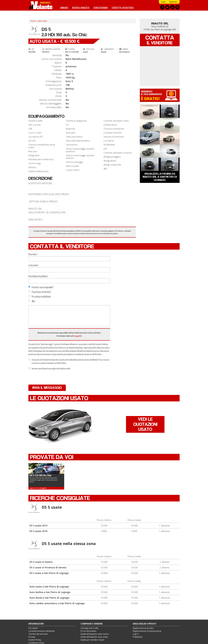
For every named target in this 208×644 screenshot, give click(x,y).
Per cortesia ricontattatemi (40, 297)
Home (33, 21)
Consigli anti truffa (89, 628)
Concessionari (100, 8)
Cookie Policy (35, 640)
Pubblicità (138, 637)
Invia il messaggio (47, 388)
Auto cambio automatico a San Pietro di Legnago (57, 603)
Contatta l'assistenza (123, 8)
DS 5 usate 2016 (38, 531)
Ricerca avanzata (81, 8)
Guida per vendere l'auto (92, 640)
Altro (32, 301)
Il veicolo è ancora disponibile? (41, 287)
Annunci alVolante (41, 5)
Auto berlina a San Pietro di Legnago (50, 592)
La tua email (34, 265)
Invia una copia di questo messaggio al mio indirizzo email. (49, 369)
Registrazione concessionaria (147, 631)
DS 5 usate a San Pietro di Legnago (49, 573)
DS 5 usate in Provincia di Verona (48, 567)
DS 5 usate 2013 (38, 525)
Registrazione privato (143, 628)
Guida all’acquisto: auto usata (94, 637)
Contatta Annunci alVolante (42, 631)
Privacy (32, 637)
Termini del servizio (38, 634)
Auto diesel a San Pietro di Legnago (49, 598)
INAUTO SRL (160, 23)
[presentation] (49, 377)
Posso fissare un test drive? (40, 292)
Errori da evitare (88, 631)
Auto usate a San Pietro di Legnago (49, 587)
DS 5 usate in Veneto (41, 562)
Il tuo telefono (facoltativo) (38, 276)
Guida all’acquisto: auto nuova (95, 634)
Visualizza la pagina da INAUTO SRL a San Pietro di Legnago (160, 177)
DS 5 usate (52, 507)
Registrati (173, 2)
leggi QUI (78, 336)
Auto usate (42, 21)
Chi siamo (33, 628)
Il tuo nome (33, 254)
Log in (136, 634)
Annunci (64, 8)
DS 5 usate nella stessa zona (69, 544)
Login (163, 2)
